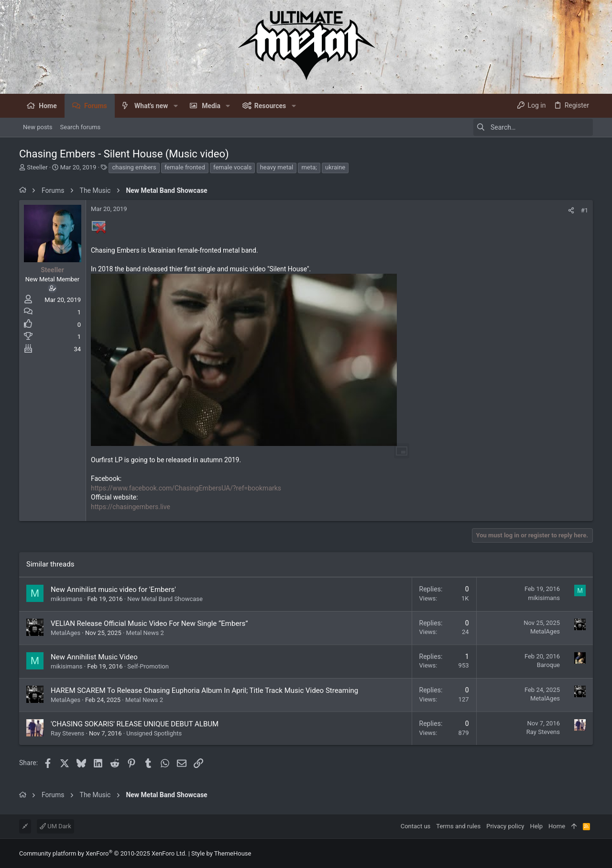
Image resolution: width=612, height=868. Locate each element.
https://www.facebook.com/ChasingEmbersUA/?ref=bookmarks (186, 488)
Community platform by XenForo (103, 853)
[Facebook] (589, 853)
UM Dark (55, 826)
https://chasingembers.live (131, 507)
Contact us (416, 826)
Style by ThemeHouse (221, 853)
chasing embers (134, 167)
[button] (175, 106)
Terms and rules (458, 826)
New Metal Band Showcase (165, 599)
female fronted (185, 167)
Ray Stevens (67, 733)
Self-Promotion (148, 666)
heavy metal (277, 167)
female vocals (232, 167)
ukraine (335, 167)
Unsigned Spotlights (154, 733)
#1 (585, 210)
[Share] (571, 210)
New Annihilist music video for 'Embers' (113, 590)
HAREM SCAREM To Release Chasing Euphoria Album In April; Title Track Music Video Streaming (204, 690)
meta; (309, 167)
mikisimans (67, 599)
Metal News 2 (145, 633)
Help (536, 826)
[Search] (533, 127)
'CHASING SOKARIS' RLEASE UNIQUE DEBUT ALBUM (135, 724)
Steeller (37, 167)
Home (557, 826)
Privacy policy (505, 826)
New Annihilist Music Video (94, 657)
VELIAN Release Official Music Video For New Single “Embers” (149, 623)
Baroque (548, 665)
